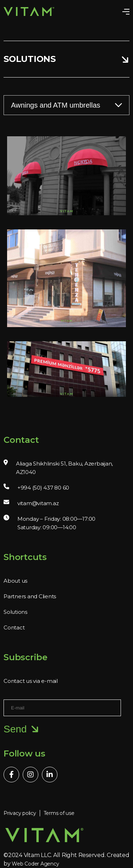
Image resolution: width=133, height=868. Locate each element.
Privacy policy (20, 813)
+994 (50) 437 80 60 (43, 488)
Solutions (15, 612)
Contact (14, 627)
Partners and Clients (30, 596)
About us (15, 581)
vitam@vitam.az (38, 503)
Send (21, 729)
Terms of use (59, 813)
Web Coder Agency (35, 864)
